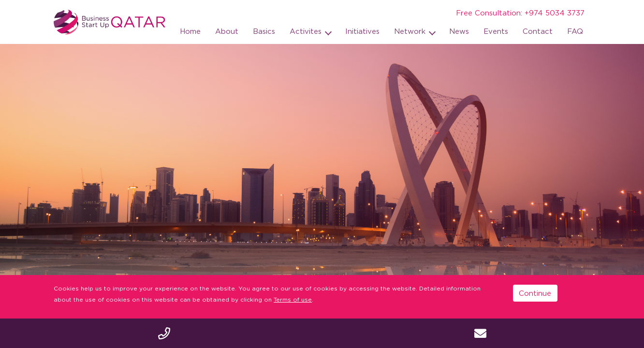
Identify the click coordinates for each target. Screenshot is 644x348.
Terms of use (293, 299)
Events (496, 31)
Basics (264, 31)
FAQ (575, 31)
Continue (535, 293)
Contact (538, 31)
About (227, 31)
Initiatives (362, 31)
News (459, 31)
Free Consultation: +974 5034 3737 (520, 13)
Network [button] (411, 31)
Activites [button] (307, 31)
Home (190, 31)
